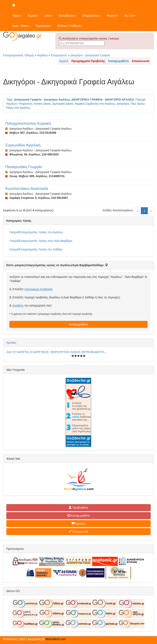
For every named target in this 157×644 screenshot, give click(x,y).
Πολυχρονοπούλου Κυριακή (28, 123)
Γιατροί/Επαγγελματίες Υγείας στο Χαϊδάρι (36, 249)
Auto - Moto (21, 26)
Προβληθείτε (78, 508)
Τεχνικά (33, 16)
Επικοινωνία (78, 532)
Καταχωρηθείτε (78, 324)
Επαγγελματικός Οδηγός (19, 55)
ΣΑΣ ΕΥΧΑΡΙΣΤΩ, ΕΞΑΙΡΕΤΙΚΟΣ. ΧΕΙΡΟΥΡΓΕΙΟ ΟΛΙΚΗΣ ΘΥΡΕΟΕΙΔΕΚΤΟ (55, 352)
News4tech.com (56, 639)
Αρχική (64, 61)
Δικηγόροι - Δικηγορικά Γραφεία (90, 55)
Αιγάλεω (43, 55)
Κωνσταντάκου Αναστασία (27, 189)
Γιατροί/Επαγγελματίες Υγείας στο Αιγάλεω (36, 232)
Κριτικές (11, 343)
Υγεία (17, 16)
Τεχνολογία (43, 26)
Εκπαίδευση (68, 16)
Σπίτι (49, 16)
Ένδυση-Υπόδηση (70, 26)
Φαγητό (113, 16)
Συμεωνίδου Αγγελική (23, 145)
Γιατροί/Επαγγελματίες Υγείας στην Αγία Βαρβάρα (41, 241)
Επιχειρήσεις (91, 16)
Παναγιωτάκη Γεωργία (24, 167)
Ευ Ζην (130, 16)
